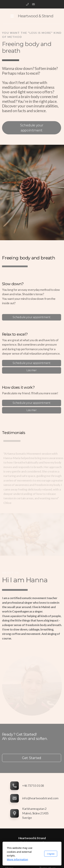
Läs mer (32, 370)
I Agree (51, 854)
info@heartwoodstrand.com (33, 4)
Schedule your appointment (32, 128)
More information (17, 859)
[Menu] (12, 16)
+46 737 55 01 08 (27, 4)
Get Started (32, 758)
